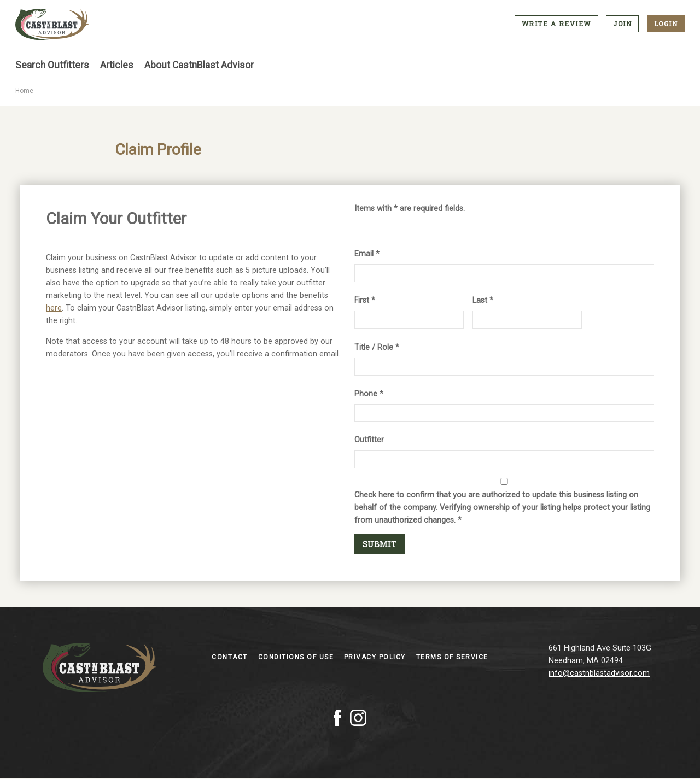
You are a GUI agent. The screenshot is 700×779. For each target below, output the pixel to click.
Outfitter (369, 440)
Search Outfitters (52, 65)
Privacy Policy (376, 657)
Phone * (369, 394)
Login (666, 24)
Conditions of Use (297, 657)
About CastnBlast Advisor (199, 65)
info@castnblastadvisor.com (599, 673)
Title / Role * (377, 347)
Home (24, 91)
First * (365, 300)
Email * (367, 254)
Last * (483, 300)
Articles (117, 65)
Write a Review (556, 24)
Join (622, 24)
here (54, 308)
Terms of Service (452, 657)
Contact (231, 657)
